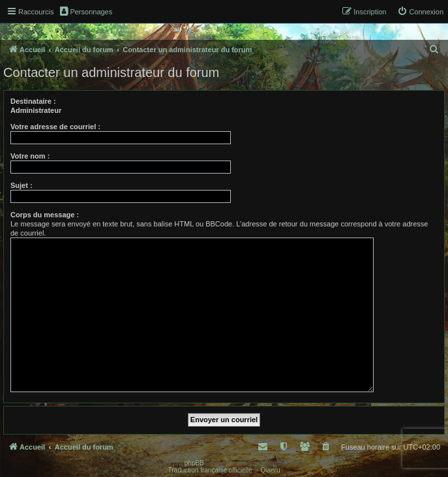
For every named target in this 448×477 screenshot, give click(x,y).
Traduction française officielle (210, 470)
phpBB (194, 463)
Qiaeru (270, 470)
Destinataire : (33, 101)
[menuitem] (420, 12)
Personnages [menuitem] (86, 11)
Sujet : (22, 185)
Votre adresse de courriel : (55, 127)
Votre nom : (30, 156)
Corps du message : (45, 215)
